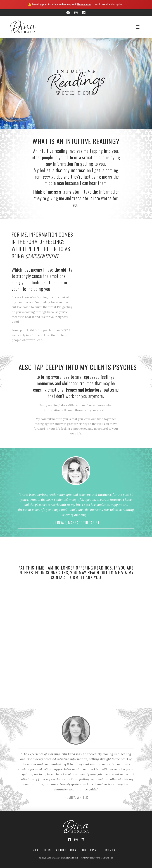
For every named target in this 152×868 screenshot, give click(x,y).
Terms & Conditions (104, 858)
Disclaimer (73, 858)
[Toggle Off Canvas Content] (137, 27)
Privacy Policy (86, 858)
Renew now (84, 4)
